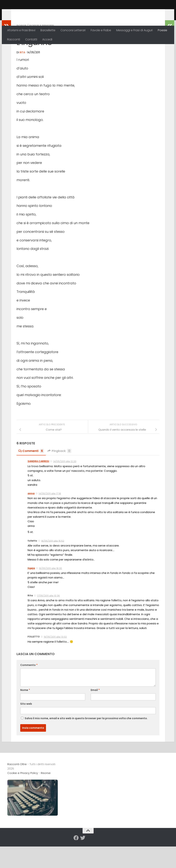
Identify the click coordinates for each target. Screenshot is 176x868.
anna (31, 517)
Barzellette (48, 30)
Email (95, 714)
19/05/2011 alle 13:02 (55, 661)
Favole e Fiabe (101, 30)
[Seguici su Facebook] (76, 862)
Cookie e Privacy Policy (23, 797)
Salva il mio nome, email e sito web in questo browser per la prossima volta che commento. (86, 742)
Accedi (47, 39)
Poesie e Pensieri (42, 50)
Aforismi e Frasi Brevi (21, 30)
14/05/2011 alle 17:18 (50, 517)
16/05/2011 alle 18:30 (50, 592)
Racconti (14, 39)
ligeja (31, 592)
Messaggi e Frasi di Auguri (134, 30)
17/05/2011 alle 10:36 (48, 620)
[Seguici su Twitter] (83, 862)
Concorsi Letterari (73, 30)
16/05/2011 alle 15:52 (53, 565)
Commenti (31, 475)
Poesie (162, 30)
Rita (22, 76)
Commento (29, 689)
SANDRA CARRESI (38, 485)
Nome (25, 714)
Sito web (26, 728)
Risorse (46, 797)
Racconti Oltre (34, 13)
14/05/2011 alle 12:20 (65, 485)
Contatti (31, 39)
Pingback (59, 475)
